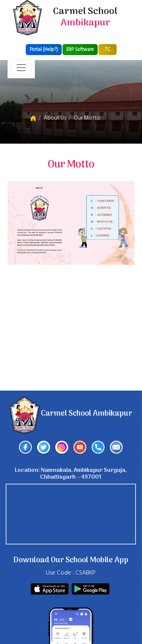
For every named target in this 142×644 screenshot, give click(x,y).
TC (107, 49)
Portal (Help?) (44, 49)
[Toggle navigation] (21, 68)
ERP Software (80, 49)
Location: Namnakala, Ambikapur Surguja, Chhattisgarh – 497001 (71, 474)
